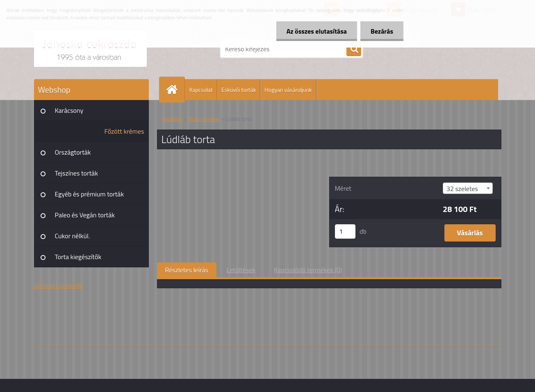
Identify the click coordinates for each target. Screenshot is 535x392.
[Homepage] (175, 90)
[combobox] (468, 188)
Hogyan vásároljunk (288, 90)
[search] (354, 49)
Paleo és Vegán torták (85, 215)
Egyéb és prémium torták (90, 194)
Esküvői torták (239, 90)
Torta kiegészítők (78, 257)
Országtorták (73, 152)
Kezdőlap (173, 119)
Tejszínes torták (76, 173)
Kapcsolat (201, 90)
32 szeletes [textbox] (462, 189)
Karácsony (69, 110)
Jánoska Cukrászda (58, 285)
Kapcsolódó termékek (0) (308, 270)
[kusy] (345, 231)
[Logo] (90, 49)
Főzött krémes (124, 131)
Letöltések (241, 270)
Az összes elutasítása (317, 31)
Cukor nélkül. (73, 236)
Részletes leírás (187, 270)
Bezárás (382, 31)
